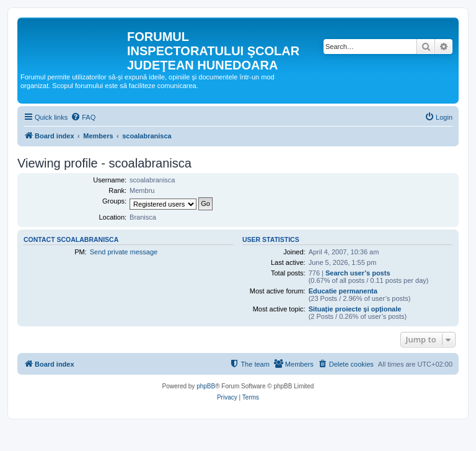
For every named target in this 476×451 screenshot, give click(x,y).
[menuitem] (83, 117)
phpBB (206, 386)
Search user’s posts (358, 273)
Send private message (124, 252)
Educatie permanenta (343, 291)
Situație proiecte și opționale (355, 309)
